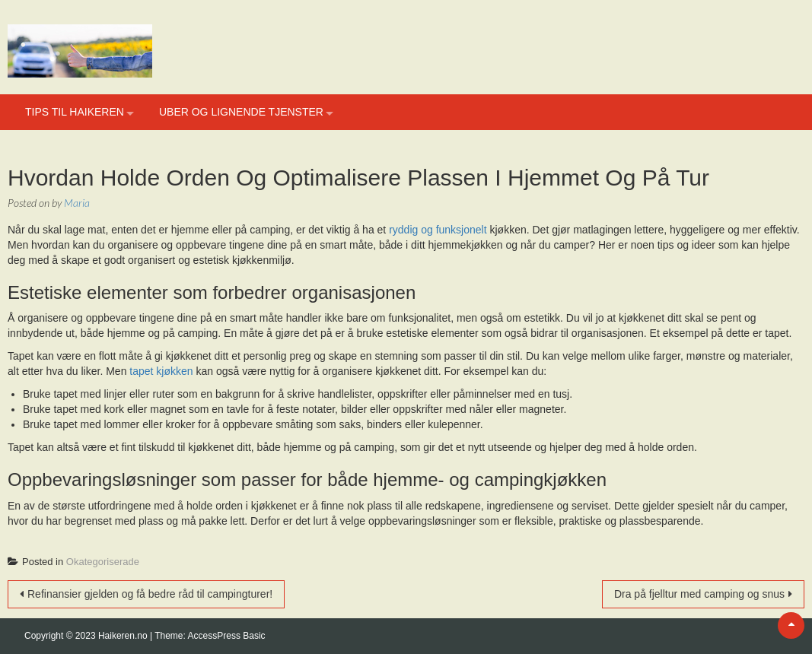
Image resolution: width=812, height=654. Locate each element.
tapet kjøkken (161, 371)
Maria (77, 203)
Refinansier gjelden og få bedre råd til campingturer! (150, 594)
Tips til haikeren (75, 112)
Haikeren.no (124, 636)
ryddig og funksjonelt (438, 230)
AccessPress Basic (227, 636)
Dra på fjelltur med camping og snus (699, 594)
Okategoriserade (103, 562)
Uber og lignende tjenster (241, 112)
